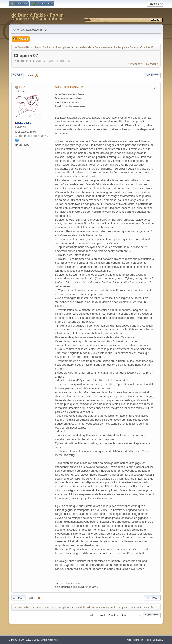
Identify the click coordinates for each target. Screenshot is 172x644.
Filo (23, 87)
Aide (129, 640)
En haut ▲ (158, 640)
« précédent (135, 64)
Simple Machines (49, 640)
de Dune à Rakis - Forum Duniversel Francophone (37, 17)
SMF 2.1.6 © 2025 (30, 640)
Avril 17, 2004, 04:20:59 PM (69, 87)
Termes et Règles (142, 640)
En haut (18, 598)
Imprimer (152, 75)
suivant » (152, 64)
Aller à (94, 615)
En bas (17, 75)
